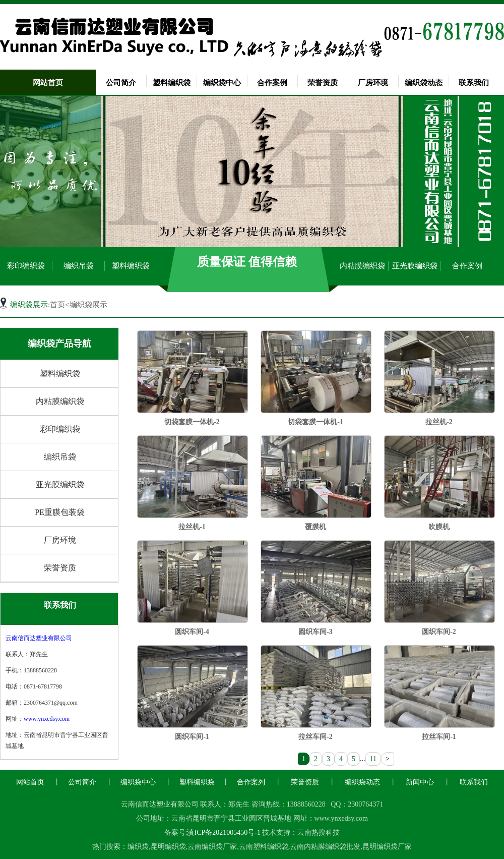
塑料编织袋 (172, 83)
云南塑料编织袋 (264, 847)
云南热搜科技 (319, 833)
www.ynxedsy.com (47, 719)
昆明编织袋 (168, 847)
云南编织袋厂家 (212, 847)
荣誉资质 (323, 83)
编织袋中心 (222, 83)
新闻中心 (420, 782)
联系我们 (474, 83)
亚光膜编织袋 (415, 266)
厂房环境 (373, 83)
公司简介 (121, 83)
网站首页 (48, 83)
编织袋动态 (424, 83)
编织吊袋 (79, 266)
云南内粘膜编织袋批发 (325, 847)
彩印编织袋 (26, 266)
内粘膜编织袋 (362, 266)
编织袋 (138, 847)
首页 (57, 305)
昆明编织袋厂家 (387, 847)
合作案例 (272, 83)
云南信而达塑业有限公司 (39, 638)
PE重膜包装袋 (60, 512)
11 (373, 759)
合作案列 (251, 782)
